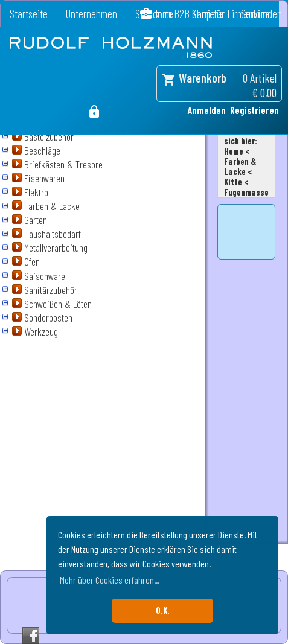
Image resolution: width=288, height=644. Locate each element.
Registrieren (254, 110)
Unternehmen (91, 14)
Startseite (29, 14)
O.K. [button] (163, 611)
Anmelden (206, 110)
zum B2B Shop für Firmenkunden (219, 14)
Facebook (31, 636)
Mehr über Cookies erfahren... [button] (110, 580)
